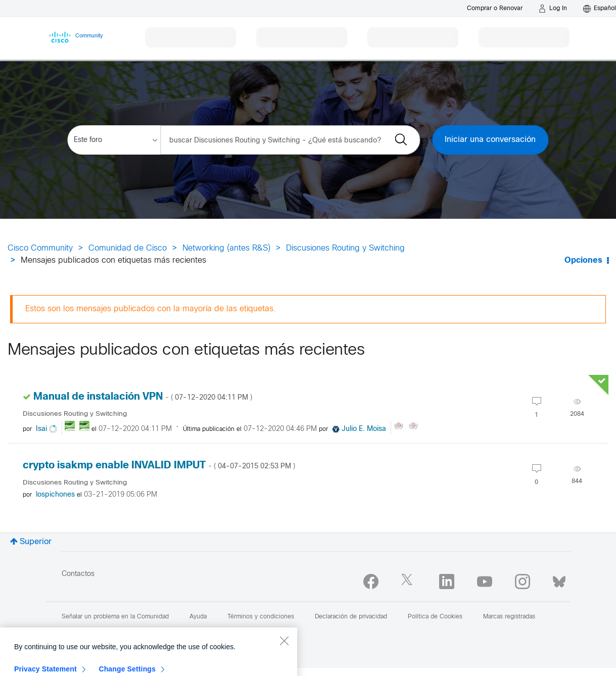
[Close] (284, 661)
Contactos (78, 574)
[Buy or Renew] (495, 8)
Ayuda (198, 617)
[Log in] (553, 9)
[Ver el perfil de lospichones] (55, 495)
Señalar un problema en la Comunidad (115, 617)
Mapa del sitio (81, 631)
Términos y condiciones (261, 617)
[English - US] (600, 9)
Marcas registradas (509, 617)
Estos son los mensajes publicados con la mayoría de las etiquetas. (151, 309)
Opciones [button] (583, 260)
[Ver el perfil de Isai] (41, 429)
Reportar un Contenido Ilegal (162, 631)
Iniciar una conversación (490, 140)
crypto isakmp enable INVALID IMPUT (159, 466)
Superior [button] (36, 542)
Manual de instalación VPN (143, 397)
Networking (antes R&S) (226, 248)
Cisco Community (40, 248)
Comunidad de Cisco (128, 248)
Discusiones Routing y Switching (345, 248)
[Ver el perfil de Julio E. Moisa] (364, 429)
